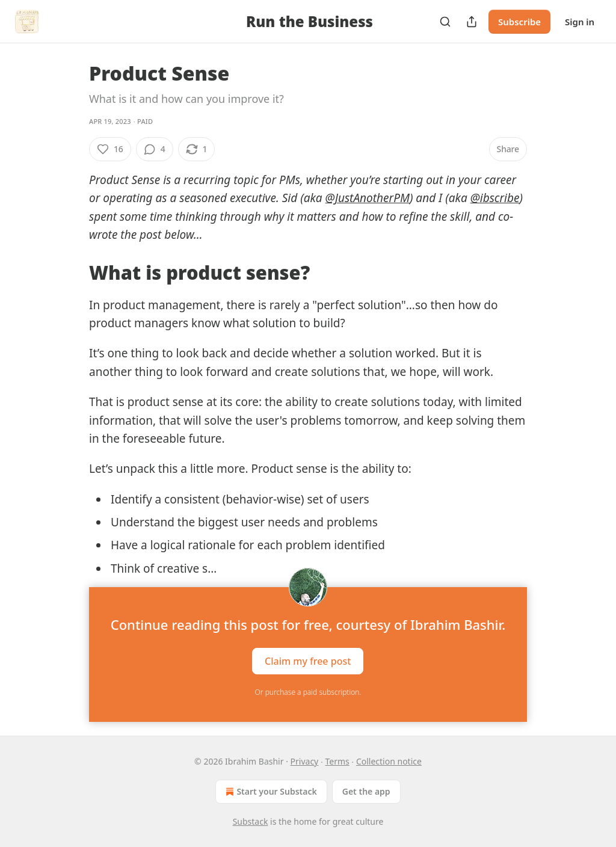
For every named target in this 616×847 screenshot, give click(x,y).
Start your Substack (270, 792)
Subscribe (519, 22)
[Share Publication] (472, 22)
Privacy (305, 761)
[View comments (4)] (155, 149)
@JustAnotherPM (368, 198)
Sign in (580, 22)
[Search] (445, 22)
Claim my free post (308, 661)
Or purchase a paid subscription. (308, 692)
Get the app (366, 791)
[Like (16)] (110, 149)
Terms (337, 761)
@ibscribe (495, 198)
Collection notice (389, 761)
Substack (251, 821)
